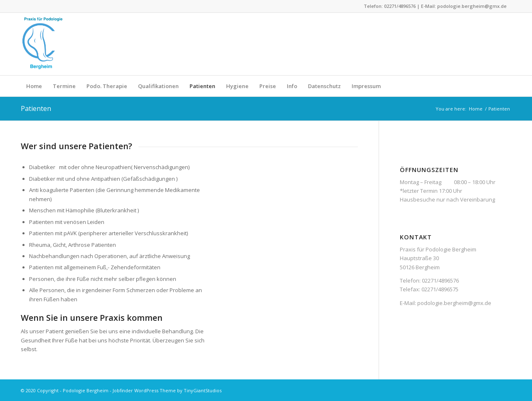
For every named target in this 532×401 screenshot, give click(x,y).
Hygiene (237, 86)
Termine (64, 86)
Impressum (366, 86)
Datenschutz (324, 86)
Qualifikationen (158, 86)
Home (34, 86)
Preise (268, 86)
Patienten (202, 86)
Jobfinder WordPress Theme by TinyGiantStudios (167, 390)
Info (292, 86)
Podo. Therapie (107, 86)
